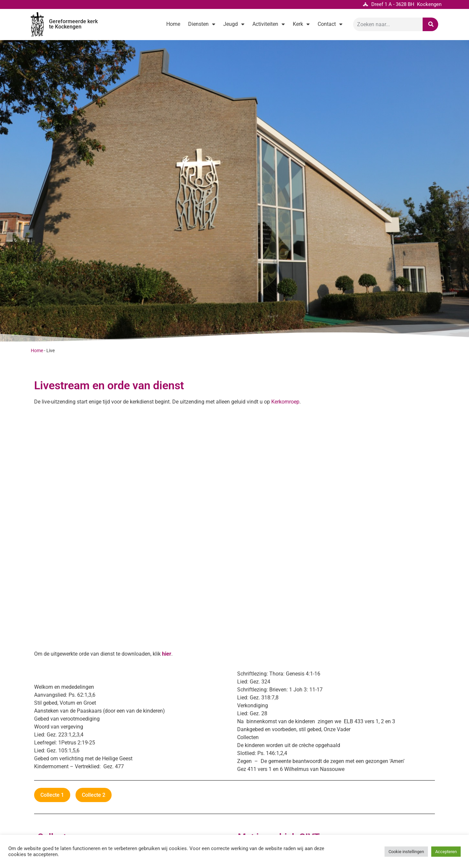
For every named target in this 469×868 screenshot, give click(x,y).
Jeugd (234, 24)
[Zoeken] (430, 24)
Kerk (301, 24)
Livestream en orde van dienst (109, 385)
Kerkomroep (285, 402)
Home (173, 24)
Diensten (202, 24)
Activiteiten (269, 24)
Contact (330, 24)
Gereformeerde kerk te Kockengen (73, 24)
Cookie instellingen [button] (406, 852)
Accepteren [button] (446, 852)
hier (167, 654)
